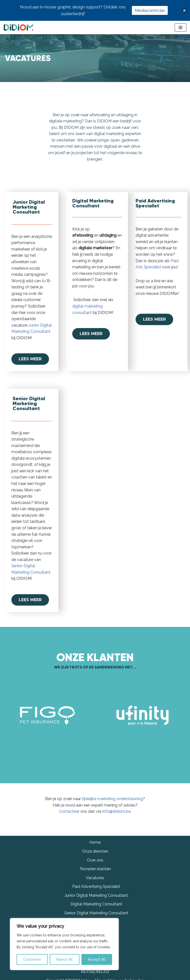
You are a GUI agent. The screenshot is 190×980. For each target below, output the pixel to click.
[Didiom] (19, 27)
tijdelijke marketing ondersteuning (112, 799)
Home (95, 857)
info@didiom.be (116, 812)
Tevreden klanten (95, 884)
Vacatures (95, 893)
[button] (184, 11)
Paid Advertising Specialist (96, 902)
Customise (32, 959)
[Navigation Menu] (180, 28)
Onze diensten (95, 866)
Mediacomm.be (150, 10)
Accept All (97, 959)
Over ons (95, 875)
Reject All (64, 959)
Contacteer (69, 812)
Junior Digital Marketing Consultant (96, 910)
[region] (64, 944)
